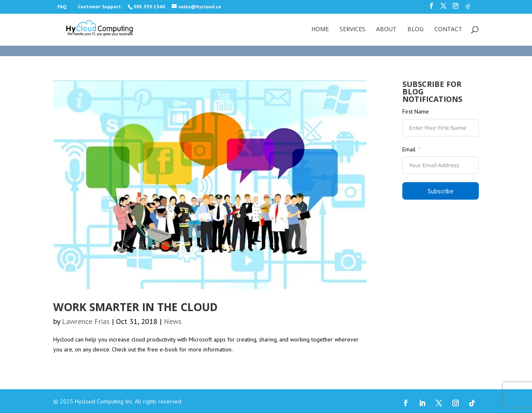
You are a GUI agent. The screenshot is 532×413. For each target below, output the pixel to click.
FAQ (62, 6)
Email (409, 149)
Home (320, 30)
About (386, 30)
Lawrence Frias (86, 321)
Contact (448, 30)
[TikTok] (468, 9)
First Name (416, 111)
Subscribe (441, 191)
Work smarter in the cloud (135, 307)
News (173, 321)
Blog (415, 30)
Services (352, 30)
